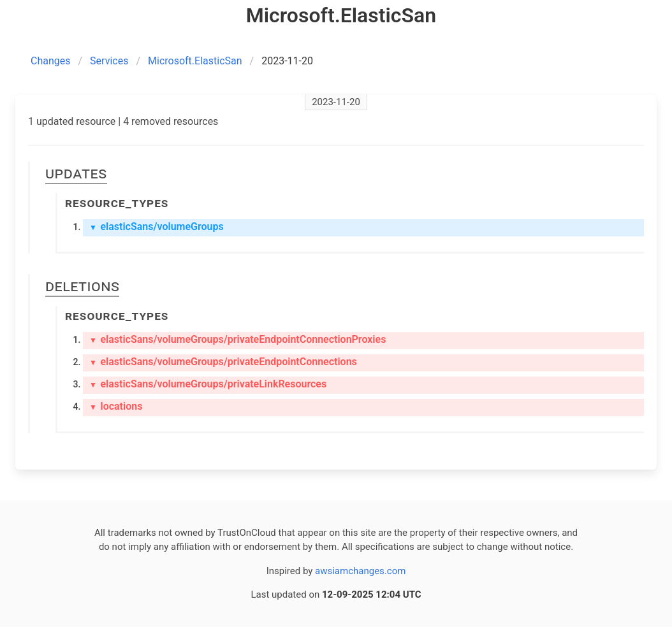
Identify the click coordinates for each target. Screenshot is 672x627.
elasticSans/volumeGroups (157, 227)
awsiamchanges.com (360, 571)
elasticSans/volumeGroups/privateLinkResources (208, 384)
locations (116, 406)
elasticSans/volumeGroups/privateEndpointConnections (223, 362)
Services (109, 61)
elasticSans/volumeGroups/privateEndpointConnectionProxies (237, 339)
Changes (51, 61)
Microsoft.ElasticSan (195, 61)
